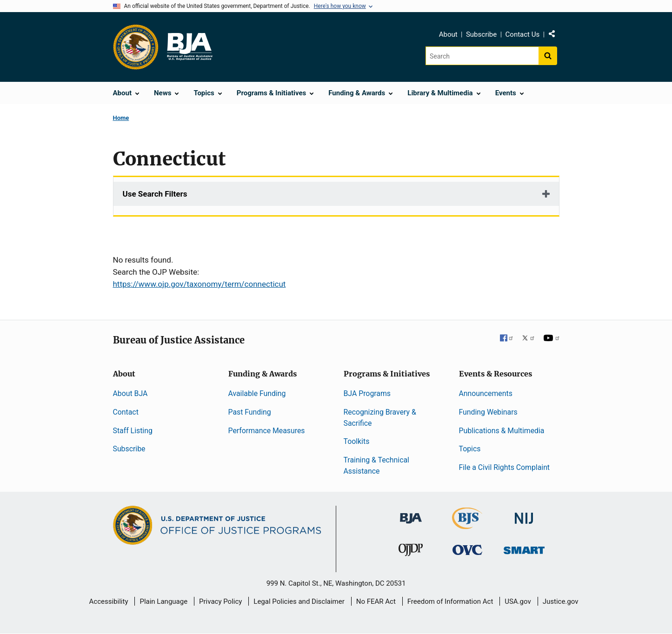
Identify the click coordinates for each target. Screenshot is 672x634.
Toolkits (357, 441)
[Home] (189, 47)
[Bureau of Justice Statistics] (467, 525)
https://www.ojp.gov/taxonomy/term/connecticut (200, 284)
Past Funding (250, 412)
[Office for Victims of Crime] (467, 550)
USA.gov (518, 601)
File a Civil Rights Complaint (505, 467)
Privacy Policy (220, 601)
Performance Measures (267, 431)
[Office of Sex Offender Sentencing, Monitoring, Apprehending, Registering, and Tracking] (524, 548)
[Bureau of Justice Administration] (411, 514)
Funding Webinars (488, 412)
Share (555, 36)
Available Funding (257, 393)
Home (121, 118)
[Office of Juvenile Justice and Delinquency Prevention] (411, 552)
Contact (126, 412)
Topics (470, 449)
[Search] (482, 56)
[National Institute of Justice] (524, 514)
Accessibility (109, 601)
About (448, 34)
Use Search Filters (155, 194)
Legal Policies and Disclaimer (299, 601)
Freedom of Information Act (450, 601)
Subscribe (481, 34)
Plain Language (163, 601)
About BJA (130, 393)
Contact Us (523, 34)
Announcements (486, 393)
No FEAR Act (376, 601)
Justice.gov (561, 601)
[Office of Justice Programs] (136, 47)
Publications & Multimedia (502, 431)
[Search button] (548, 56)
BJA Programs (367, 393)
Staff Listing (133, 431)
